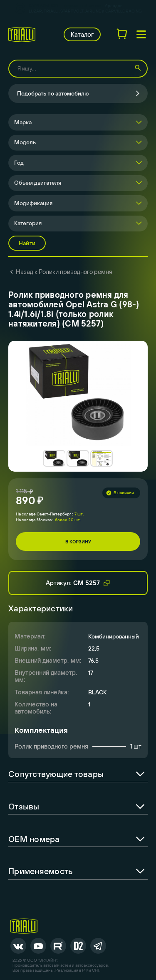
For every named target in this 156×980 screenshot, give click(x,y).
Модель (25, 142)
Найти (27, 243)
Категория (28, 223)
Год (19, 163)
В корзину (78, 542)
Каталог (82, 34)
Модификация (33, 203)
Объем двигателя (38, 183)
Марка (23, 122)
